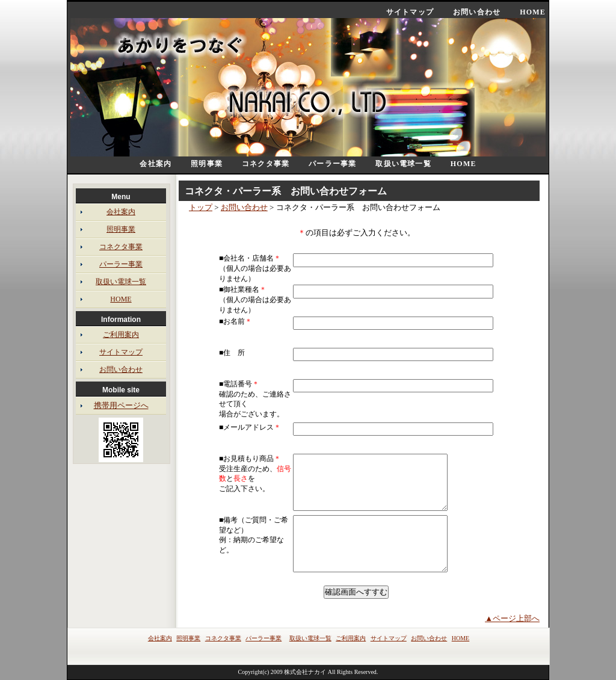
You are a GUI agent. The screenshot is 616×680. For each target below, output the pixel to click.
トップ (201, 207)
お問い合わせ (477, 12)
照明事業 (207, 164)
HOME (533, 12)
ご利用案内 (121, 335)
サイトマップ (410, 12)
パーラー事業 (332, 164)
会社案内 (156, 164)
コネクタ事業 (266, 164)
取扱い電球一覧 (403, 164)
